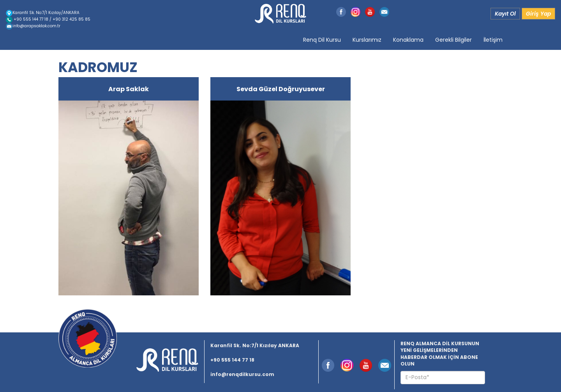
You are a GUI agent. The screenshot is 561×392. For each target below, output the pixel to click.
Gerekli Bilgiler (453, 40)
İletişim (493, 40)
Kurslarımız (367, 40)
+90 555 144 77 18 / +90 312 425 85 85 (48, 19)
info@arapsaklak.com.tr (33, 26)
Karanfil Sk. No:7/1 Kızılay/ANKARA (43, 13)
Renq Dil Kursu (322, 40)
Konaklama (408, 40)
